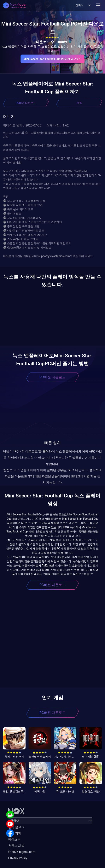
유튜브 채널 (16, 846)
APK (79, 103)
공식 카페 (15, 833)
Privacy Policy (18, 858)
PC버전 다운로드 (26, 103)
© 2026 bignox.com (22, 852)
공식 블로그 (16, 827)
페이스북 (14, 839)
